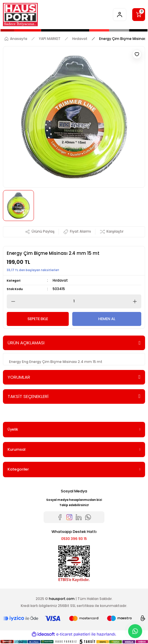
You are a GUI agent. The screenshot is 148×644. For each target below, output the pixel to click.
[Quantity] (74, 301)
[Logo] (20, 15)
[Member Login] (120, 15)
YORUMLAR (19, 377)
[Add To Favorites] (137, 54)
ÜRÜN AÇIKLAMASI (26, 343)
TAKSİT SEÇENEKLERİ (28, 396)
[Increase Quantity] (137, 301)
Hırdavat (60, 280)
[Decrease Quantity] (11, 301)
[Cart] (139, 15)
